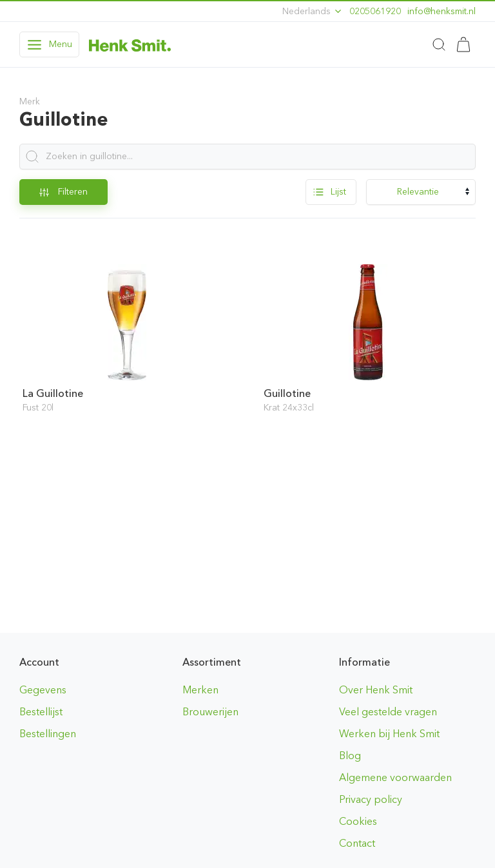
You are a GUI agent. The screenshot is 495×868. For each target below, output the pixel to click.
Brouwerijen (210, 712)
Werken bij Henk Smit (389, 734)
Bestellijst (41, 712)
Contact (357, 843)
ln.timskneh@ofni (442, 11)
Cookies (358, 821)
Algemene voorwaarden (395, 777)
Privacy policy (371, 799)
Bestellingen (48, 734)
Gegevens (43, 690)
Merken (200, 690)
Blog (350, 756)
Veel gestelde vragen (388, 712)
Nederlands (313, 11)
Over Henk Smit (376, 690)
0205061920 (375, 11)
